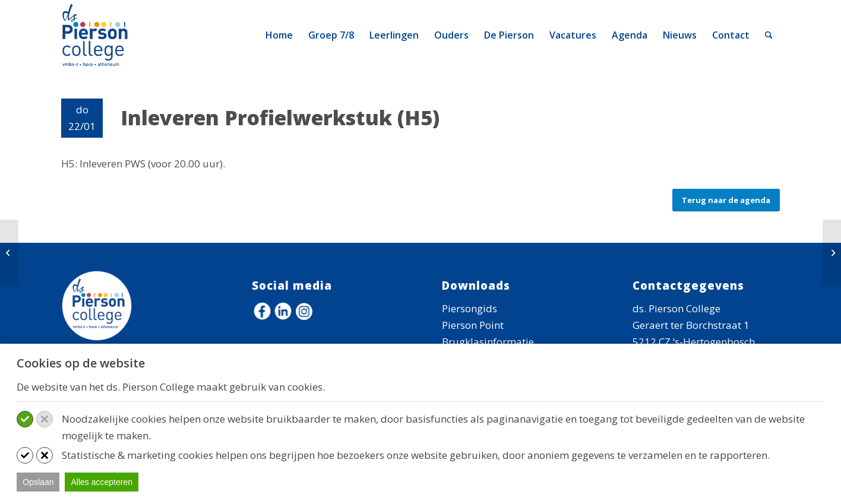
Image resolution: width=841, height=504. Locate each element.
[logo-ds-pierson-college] (97, 35)
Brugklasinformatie (488, 342)
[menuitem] (279, 35)
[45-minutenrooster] (9, 252)
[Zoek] (769, 35)
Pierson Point (473, 325)
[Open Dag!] (832, 252)
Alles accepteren (102, 482)
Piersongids (469, 308)
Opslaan (38, 482)
